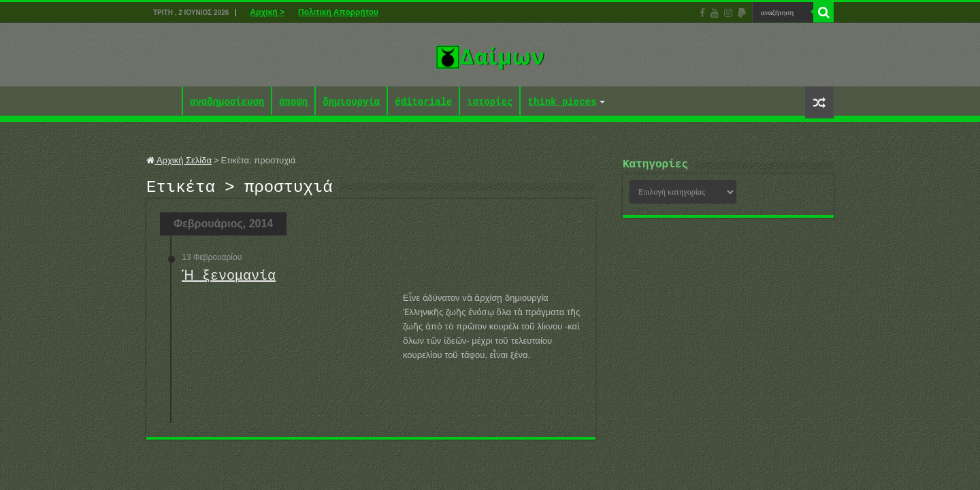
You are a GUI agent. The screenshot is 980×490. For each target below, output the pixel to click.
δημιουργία (351, 102)
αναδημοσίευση (227, 102)
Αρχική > (267, 12)
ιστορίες (490, 102)
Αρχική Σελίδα (179, 160)
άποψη (293, 102)
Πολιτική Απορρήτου (338, 12)
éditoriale (423, 102)
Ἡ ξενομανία (227, 280)
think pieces (562, 102)
